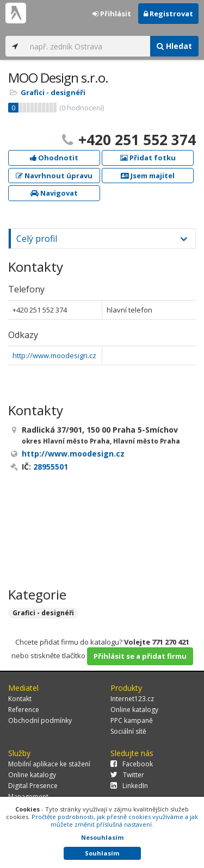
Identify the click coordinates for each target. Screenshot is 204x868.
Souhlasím (102, 853)
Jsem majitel (148, 176)
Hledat (174, 46)
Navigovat (54, 193)
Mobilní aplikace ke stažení (49, 764)
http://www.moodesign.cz (54, 355)
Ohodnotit (54, 158)
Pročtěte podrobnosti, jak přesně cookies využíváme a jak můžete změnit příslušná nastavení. (115, 820)
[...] (87, 46)
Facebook (132, 764)
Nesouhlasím (102, 837)
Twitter (127, 775)
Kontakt (20, 699)
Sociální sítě (128, 731)
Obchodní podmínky (40, 720)
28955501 (51, 467)
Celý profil (37, 239)
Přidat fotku (148, 158)
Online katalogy (134, 710)
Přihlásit (112, 14)
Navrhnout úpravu (54, 176)
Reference (24, 710)
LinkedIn (129, 786)
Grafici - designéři (53, 92)
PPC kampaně (132, 720)
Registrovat (168, 14)
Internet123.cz (132, 699)
